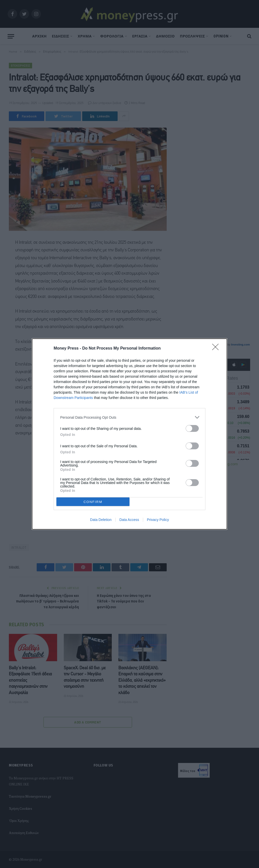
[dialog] (129, 434)
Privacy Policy (158, 520)
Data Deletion (101, 520)
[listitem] (129, 417)
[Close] (217, 349)
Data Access (129, 520)
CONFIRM (93, 502)
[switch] (192, 428)
